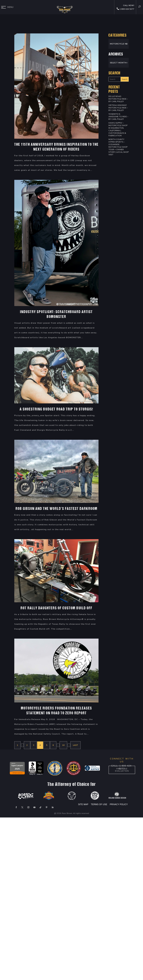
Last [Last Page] (75, 745)
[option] (17, 768)
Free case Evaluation (122, 770)
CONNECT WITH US (122, 760)
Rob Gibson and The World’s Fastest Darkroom (56, 509)
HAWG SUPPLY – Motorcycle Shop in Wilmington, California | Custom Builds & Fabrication (118, 129)
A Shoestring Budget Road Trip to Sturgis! (56, 409)
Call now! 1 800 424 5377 (125, 7)
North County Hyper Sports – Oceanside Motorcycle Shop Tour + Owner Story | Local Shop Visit (119, 147)
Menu (10, 7)
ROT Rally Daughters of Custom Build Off (56, 608)
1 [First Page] (17, 745)
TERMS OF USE (99, 804)
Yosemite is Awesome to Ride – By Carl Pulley (118, 117)
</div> (18, 970)
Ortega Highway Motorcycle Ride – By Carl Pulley (118, 108)
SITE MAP (83, 804)
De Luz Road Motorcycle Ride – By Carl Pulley (118, 99)
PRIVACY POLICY (119, 804)
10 (63, 745)
